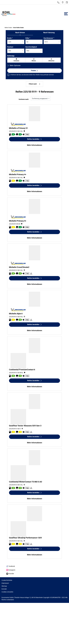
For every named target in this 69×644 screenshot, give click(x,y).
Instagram (11, 570)
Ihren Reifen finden (18, 28)
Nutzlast (10, 47)
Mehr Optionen (14, 65)
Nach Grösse (20, 33)
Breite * (10, 38)
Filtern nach (34, 84)
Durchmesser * (49, 38)
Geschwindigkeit (31, 47)
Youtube (10, 574)
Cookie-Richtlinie (7, 580)
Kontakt (4, 589)
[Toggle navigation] (66, 14)
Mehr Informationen (35, 145)
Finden (35, 71)
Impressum (5, 583)
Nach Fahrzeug (49, 33)
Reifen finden (8, 28)
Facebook (11, 566)
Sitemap (4, 586)
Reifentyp (11, 56)
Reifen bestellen (35, 139)
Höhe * (28, 38)
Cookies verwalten (7, 592)
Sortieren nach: (24, 99)
